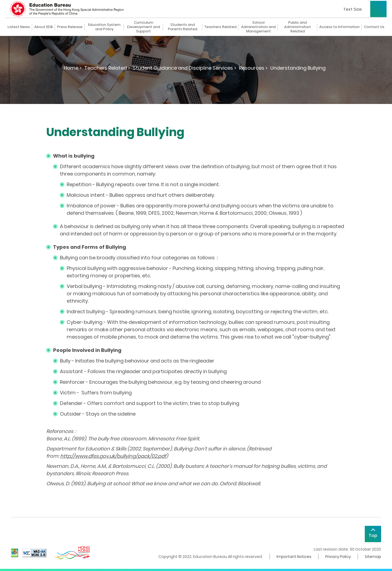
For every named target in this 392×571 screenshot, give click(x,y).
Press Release (70, 27)
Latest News (19, 27)
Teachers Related (220, 27)
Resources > (253, 68)
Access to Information (339, 27)
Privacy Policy (338, 557)
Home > (73, 68)
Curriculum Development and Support (144, 27)
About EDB (44, 27)
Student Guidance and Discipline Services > (185, 68)
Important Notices (294, 557)
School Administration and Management (258, 27)
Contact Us (374, 27)
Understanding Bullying (298, 68)
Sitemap (373, 557)
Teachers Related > (107, 68)
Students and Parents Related (183, 27)
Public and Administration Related (298, 27)
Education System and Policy (104, 27)
